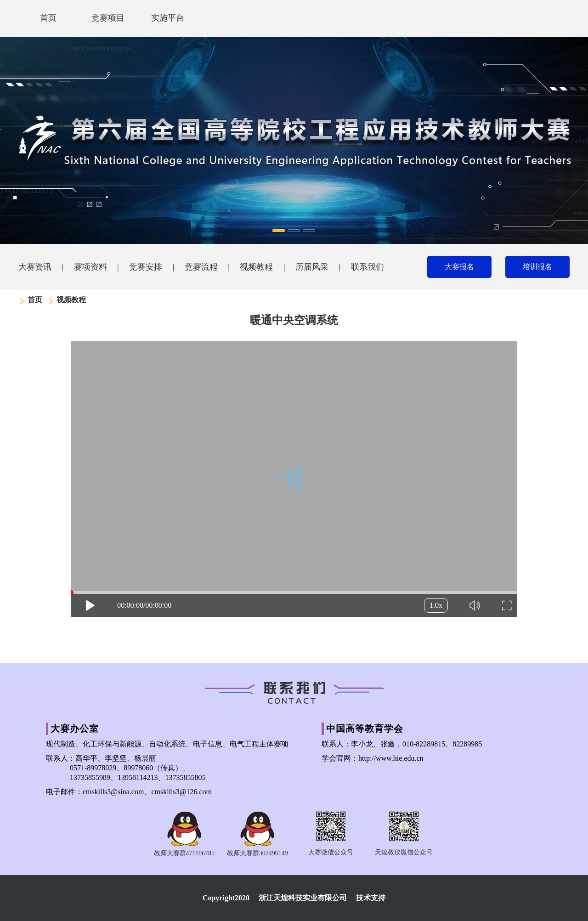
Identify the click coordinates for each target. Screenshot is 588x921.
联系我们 (367, 267)
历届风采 (312, 267)
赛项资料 (90, 267)
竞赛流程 (201, 267)
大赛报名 (459, 267)
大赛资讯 (35, 267)
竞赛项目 (108, 18)
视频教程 (256, 267)
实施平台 (168, 18)
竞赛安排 (146, 267)
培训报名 (537, 267)
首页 (48, 18)
